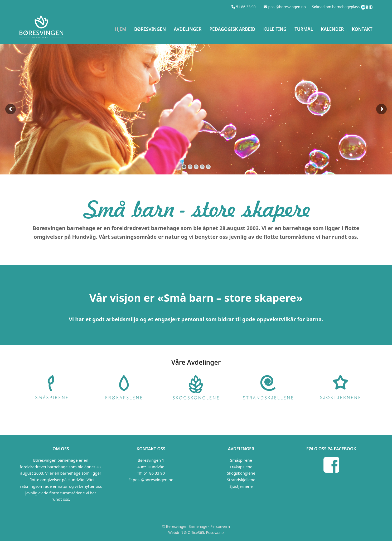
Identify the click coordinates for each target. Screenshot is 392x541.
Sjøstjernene (241, 486)
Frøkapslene (241, 467)
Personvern (220, 526)
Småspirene (241, 460)
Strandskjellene (241, 480)
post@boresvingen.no (153, 480)
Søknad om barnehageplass (336, 7)
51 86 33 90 (154, 473)
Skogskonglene (241, 473)
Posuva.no (215, 532)
